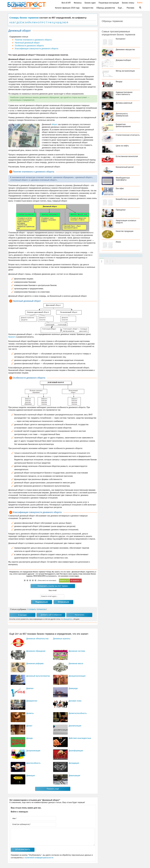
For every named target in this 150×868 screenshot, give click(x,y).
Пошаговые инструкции (109, 3)
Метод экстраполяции (125, 71)
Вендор (119, 82)
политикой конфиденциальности (39, 858)
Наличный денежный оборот (27, 43)
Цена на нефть (122, 146)
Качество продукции (125, 231)
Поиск (139, 8)
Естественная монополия (127, 156)
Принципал (121, 210)
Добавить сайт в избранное (51, 615)
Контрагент (121, 39)
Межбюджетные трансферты (123, 179)
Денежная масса (76, 663)
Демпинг (30, 688)
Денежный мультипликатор (38, 676)
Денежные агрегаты (62, 639)
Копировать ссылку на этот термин (53, 586)
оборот (54, 124)
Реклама (130, 8)
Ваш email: (53, 590)
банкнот (12, 337)
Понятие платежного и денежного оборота (33, 40)
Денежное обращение (36, 651)
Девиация (31, 776)
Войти (139, 3)
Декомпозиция (75, 726)
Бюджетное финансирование (123, 125)
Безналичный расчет (125, 167)
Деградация (74, 763)
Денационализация (77, 676)
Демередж (73, 688)
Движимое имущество (125, 50)
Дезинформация (76, 751)
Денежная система (77, 651)
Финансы (78, 3)
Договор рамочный (124, 103)
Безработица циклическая (127, 199)
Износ (118, 242)
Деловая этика (75, 701)
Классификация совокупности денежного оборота (36, 49)
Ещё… (121, 8)
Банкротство (88, 8)
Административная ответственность (124, 93)
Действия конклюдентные (80, 738)
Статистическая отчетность (128, 135)
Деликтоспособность (78, 713)
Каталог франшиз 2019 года (67, 8)
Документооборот (123, 60)
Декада (29, 738)
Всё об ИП (66, 3)
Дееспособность (33, 763)
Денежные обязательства (37, 639)
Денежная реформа (35, 663)
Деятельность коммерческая (122, 115)
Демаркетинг (32, 701)
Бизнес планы (128, 3)
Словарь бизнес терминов (24, 18)
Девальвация (74, 776)
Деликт (29, 726)
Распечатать (80, 615)
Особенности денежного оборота (29, 46)
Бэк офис (120, 188)
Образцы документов (106, 8)
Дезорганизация (33, 751)
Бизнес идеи (90, 3)
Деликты (30, 713)
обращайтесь (68, 619)
